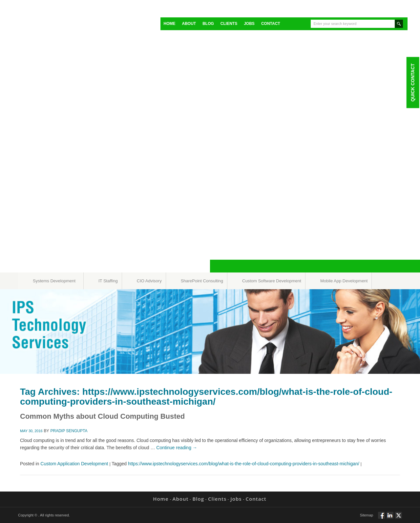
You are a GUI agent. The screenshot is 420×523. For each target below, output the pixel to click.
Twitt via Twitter (399, 518)
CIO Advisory (149, 281)
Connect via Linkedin (390, 518)
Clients (229, 24)
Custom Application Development (74, 464)
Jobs (249, 24)
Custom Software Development (272, 281)
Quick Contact (412, 82)
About (189, 24)
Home (170, 24)
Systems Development (54, 281)
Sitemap (367, 515)
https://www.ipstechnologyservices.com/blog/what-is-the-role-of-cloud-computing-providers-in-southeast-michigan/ (244, 464)
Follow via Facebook (381, 518)
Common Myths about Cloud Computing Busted (102, 416)
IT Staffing (108, 281)
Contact (271, 24)
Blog (208, 24)
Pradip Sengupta (69, 431)
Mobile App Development (344, 281)
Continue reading (177, 448)
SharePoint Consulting (202, 281)
